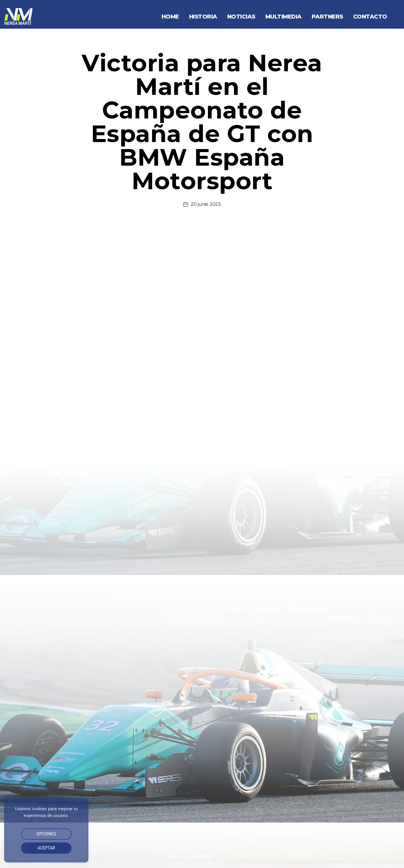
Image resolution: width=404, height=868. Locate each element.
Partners (327, 17)
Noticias (241, 17)
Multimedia (284, 17)
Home (170, 17)
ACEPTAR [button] (46, 848)
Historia (203, 17)
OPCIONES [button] (46, 834)
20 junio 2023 (206, 204)
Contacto (370, 17)
